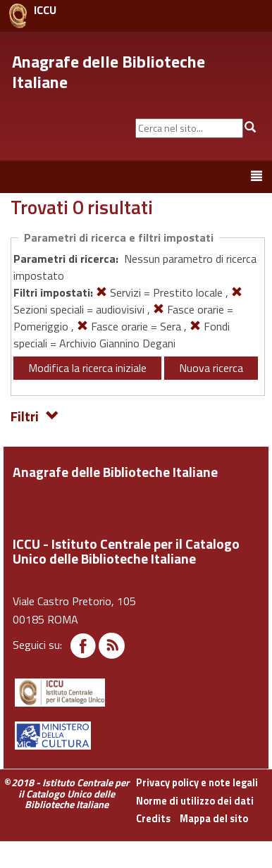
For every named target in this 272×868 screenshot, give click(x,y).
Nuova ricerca (211, 368)
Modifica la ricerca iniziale (87, 368)
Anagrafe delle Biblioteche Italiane (109, 72)
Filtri (35, 415)
